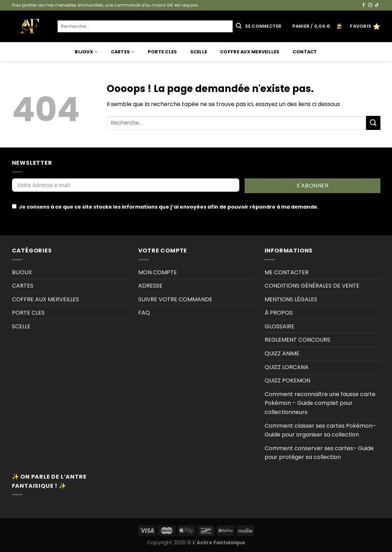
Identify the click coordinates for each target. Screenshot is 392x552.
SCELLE (199, 52)
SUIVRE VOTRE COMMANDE (175, 299)
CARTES (123, 52)
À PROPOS (279, 313)
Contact (305, 52)
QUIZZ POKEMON (287, 380)
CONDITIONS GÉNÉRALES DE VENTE (312, 286)
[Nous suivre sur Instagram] (370, 5)
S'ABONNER (313, 186)
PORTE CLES (162, 52)
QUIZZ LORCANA (287, 367)
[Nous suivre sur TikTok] (377, 5)
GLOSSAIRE (280, 326)
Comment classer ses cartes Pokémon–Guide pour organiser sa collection (320, 430)
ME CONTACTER (287, 272)
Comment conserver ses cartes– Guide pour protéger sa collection (319, 453)
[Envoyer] (239, 26)
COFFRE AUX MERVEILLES (250, 52)
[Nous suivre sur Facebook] (364, 5)
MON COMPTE (158, 272)
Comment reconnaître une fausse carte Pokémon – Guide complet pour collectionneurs (320, 403)
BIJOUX (86, 52)
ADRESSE (150, 286)
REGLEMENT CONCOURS (297, 340)
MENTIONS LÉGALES (291, 299)
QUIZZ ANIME (282, 353)
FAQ (144, 313)
